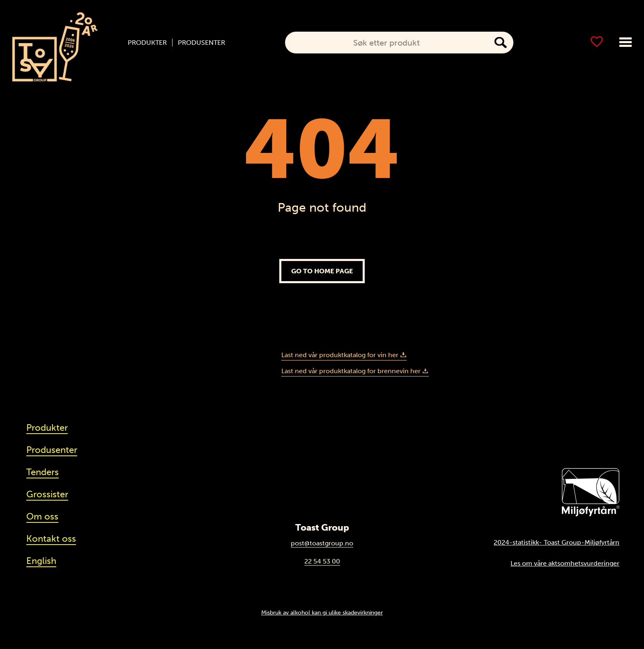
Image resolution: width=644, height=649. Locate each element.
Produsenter (201, 43)
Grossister (47, 494)
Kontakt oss (51, 539)
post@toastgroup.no (322, 543)
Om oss (42, 516)
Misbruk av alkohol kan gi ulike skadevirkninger (322, 612)
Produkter (147, 43)
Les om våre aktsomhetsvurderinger (565, 563)
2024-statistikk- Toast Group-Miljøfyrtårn (557, 542)
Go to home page (322, 271)
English (41, 561)
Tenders (43, 472)
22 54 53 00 (322, 561)
